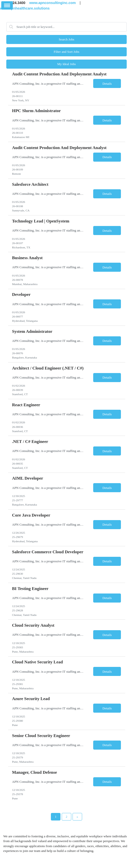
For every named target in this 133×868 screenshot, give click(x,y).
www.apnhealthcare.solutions (25, 8)
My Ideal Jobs (66, 64)
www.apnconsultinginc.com (53, 3)
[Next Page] (77, 817)
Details (107, 84)
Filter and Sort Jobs (66, 52)
